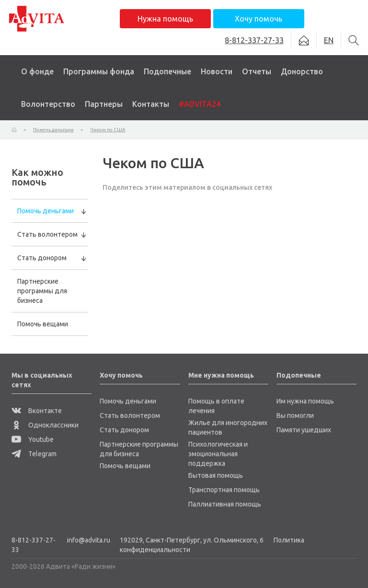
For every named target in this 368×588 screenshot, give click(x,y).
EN (329, 40)
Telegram (34, 454)
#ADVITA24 (200, 104)
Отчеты (257, 71)
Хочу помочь (259, 19)
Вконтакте (37, 411)
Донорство (302, 71)
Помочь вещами (43, 324)
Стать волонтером (47, 234)
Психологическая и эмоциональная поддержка (218, 454)
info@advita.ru (89, 540)
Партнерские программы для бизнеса (42, 291)
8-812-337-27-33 (34, 545)
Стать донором (42, 258)
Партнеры (104, 104)
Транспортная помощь (224, 490)
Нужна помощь (165, 19)
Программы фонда (99, 71)
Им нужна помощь (305, 401)
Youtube (33, 439)
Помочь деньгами (46, 211)
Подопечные (167, 71)
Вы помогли (295, 415)
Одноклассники (45, 425)
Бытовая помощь (216, 475)
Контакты (151, 104)
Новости (217, 71)
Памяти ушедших (304, 430)
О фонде (37, 71)
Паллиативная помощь (225, 504)
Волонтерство (48, 104)
